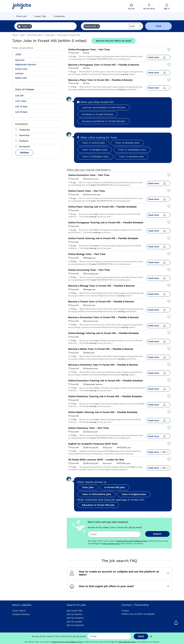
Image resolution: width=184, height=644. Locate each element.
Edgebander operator (26, 64)
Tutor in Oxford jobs (93, 143)
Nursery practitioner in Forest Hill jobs (103, 121)
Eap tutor (20, 60)
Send (141, 636)
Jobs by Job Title (74, 611)
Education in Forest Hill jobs (98, 505)
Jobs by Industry (75, 614)
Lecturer (19, 73)
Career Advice (19, 611)
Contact (125, 611)
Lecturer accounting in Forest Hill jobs (104, 107)
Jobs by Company (75, 618)
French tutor (21, 69)
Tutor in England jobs (134, 494)
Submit (157, 534)
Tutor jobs (88, 487)
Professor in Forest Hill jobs (97, 114)
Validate (24, 153)
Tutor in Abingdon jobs (95, 150)
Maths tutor (21, 78)
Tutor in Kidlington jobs (95, 157)
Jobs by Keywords (75, 625)
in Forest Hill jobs (115, 487)
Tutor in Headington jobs (132, 150)
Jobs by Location (75, 622)
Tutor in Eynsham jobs (131, 157)
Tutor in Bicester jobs (127, 143)
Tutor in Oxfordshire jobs (96, 494)
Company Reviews (21, 614)
